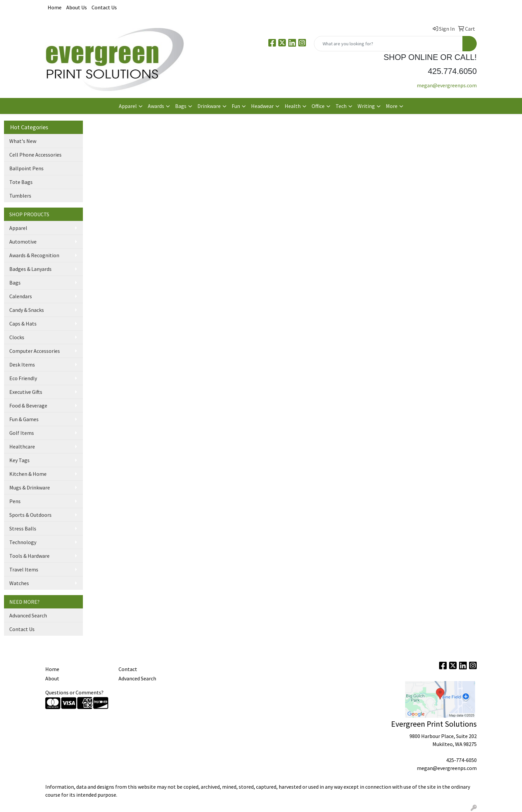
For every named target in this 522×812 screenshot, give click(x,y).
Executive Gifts (26, 392)
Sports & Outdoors (30, 515)
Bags (15, 283)
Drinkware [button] (209, 106)
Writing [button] (366, 106)
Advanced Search (28, 615)
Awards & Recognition (34, 255)
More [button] (392, 106)
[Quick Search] (388, 44)
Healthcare (22, 446)
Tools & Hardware (29, 556)
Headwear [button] (262, 106)
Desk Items (22, 365)
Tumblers (20, 196)
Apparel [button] (128, 106)
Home (55, 7)
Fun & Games (24, 419)
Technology (23, 542)
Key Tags (19, 460)
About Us (77, 7)
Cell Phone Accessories (35, 155)
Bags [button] (181, 106)
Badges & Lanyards (30, 269)
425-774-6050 (461, 760)
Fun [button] (236, 106)
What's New (23, 141)
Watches (19, 583)
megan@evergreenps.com (447, 85)
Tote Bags (21, 182)
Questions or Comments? (74, 692)
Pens (15, 501)
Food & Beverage (28, 406)
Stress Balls (23, 528)
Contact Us (104, 7)
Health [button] (293, 106)
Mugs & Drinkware (30, 487)
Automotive (23, 242)
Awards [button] (156, 106)
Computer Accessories (35, 351)
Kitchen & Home (28, 474)
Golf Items (22, 433)
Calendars (21, 296)
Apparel (18, 228)
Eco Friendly (23, 378)
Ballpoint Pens (26, 168)
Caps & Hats (23, 324)
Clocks (17, 337)
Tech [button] (341, 106)
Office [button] (318, 106)
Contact (128, 669)
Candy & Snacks (27, 310)
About (52, 678)
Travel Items (24, 569)
